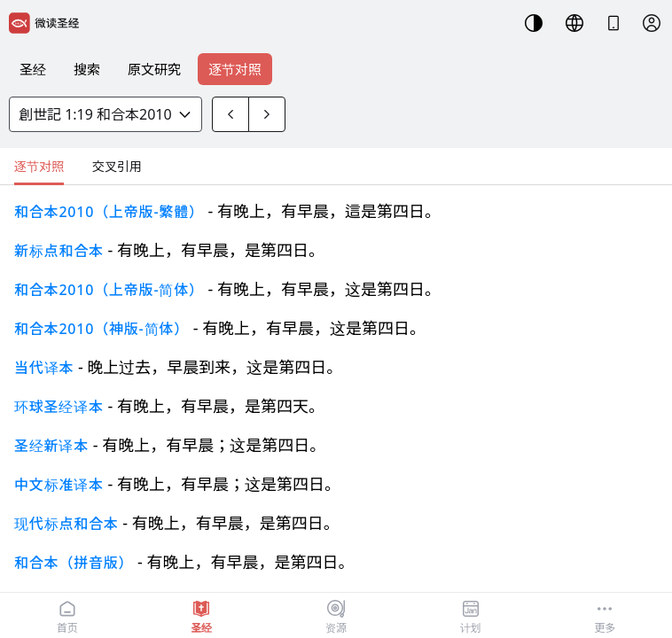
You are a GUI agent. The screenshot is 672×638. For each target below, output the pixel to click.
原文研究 (154, 69)
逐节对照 (235, 69)
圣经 (33, 69)
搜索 (87, 69)
